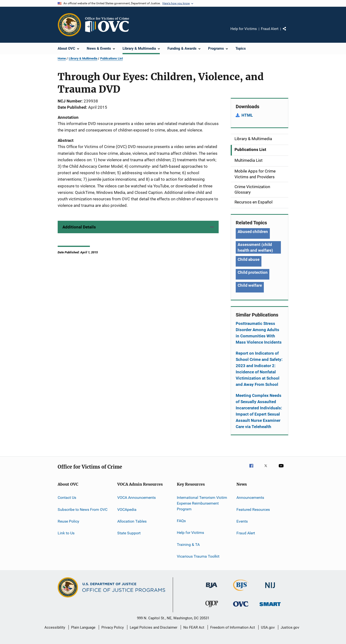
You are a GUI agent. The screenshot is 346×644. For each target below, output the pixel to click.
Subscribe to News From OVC (83, 509)
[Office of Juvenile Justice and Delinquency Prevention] (212, 608)
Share (288, 32)
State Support (129, 533)
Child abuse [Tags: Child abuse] (249, 259)
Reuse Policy (68, 521)
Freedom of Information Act (233, 627)
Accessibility (55, 627)
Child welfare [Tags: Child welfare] (250, 285)
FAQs (181, 521)
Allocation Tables (132, 521)
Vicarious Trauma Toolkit (198, 556)
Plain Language (83, 627)
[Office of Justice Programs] (69, 25)
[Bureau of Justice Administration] (212, 589)
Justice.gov (290, 627)
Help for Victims (244, 29)
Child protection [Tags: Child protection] (253, 272)
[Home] (109, 25)
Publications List (111, 58)
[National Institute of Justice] (270, 589)
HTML (247, 115)
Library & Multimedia (83, 58)
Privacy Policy (113, 627)
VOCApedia (127, 509)
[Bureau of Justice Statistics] (241, 592)
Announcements (250, 498)
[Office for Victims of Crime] (241, 607)
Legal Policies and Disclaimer (154, 627)
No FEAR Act (194, 627)
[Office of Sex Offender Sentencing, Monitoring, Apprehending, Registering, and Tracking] (270, 607)
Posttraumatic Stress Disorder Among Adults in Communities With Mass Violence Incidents (259, 333)
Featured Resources (253, 509)
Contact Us (67, 498)
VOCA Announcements (136, 498)
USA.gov (268, 627)
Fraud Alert (270, 29)
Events (242, 521)
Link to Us (66, 533)
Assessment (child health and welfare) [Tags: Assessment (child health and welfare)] (255, 247)
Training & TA (188, 545)
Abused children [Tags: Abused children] (253, 232)
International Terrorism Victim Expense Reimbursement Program (202, 503)
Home (62, 58)
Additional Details (79, 227)
